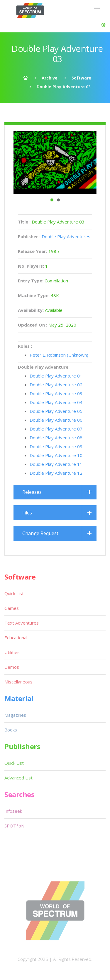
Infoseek (13, 811)
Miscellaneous (18, 682)
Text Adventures (22, 623)
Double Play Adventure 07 (56, 429)
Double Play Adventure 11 (56, 464)
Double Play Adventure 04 (56, 402)
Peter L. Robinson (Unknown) (59, 355)
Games (12, 608)
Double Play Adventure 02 (56, 385)
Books (11, 730)
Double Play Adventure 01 (56, 376)
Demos (12, 667)
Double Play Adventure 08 (56, 438)
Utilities (12, 652)
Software (81, 78)
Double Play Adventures (66, 236)
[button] (103, 25)
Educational (16, 638)
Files (27, 513)
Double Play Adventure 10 (56, 455)
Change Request (40, 533)
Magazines (15, 715)
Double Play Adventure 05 (56, 411)
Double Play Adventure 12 (56, 473)
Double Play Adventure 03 (56, 393)
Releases (32, 492)
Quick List (14, 593)
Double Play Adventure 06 (56, 420)
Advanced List (18, 778)
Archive (50, 78)
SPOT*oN (14, 826)
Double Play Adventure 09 (56, 446)
